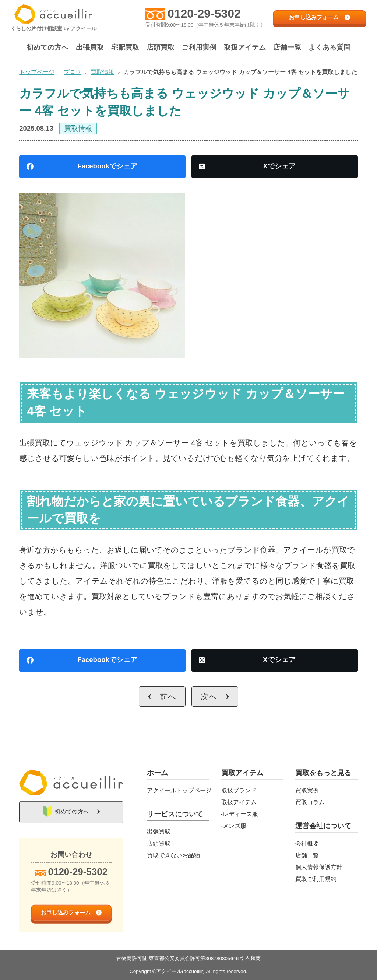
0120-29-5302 (204, 14)
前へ (168, 696)
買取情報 (78, 128)
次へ (209, 696)
